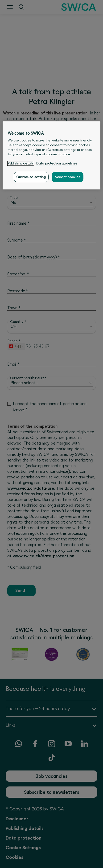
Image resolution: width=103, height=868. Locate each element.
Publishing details (21, 163)
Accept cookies (67, 177)
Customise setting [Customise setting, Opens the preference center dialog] (31, 177)
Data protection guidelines (57, 163)
